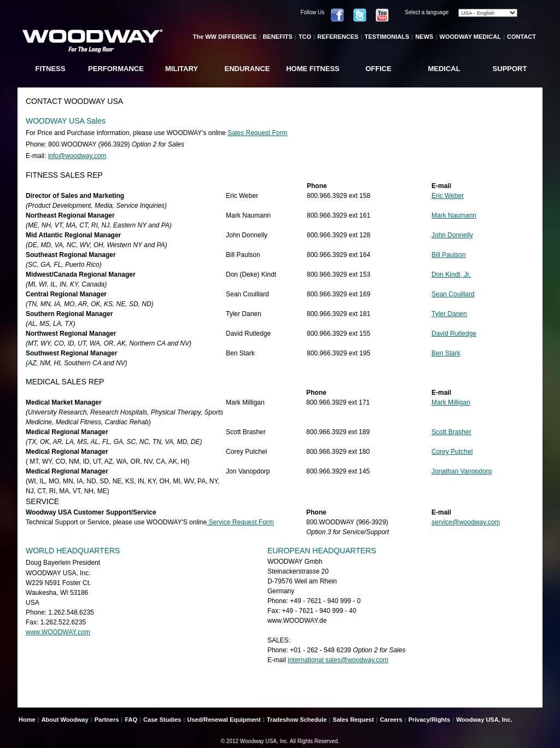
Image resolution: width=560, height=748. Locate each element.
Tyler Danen (449, 314)
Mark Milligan (451, 402)
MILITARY (182, 69)
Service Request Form (240, 522)
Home (27, 720)
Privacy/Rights (429, 720)
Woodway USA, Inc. (484, 720)
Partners (107, 720)
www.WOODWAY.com (58, 632)
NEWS (424, 37)
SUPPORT (510, 69)
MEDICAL (444, 69)
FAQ (131, 720)
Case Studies (162, 720)
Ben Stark (446, 353)
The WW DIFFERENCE (225, 37)
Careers (391, 720)
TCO (305, 37)
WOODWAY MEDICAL (470, 37)
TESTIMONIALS (387, 37)
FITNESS (51, 69)
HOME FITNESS (313, 69)
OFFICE (378, 69)
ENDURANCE (247, 69)
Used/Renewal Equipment (224, 720)
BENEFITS (277, 37)
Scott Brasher (451, 432)
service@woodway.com (466, 522)
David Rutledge (454, 334)
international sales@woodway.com (338, 660)
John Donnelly (452, 235)
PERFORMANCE (116, 69)
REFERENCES (338, 37)
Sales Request (353, 720)
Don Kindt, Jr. (451, 274)
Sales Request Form (257, 133)
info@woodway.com (77, 156)
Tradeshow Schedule (297, 720)
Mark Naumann (454, 215)
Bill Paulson (449, 255)
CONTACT (521, 37)
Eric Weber (448, 196)
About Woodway (65, 720)
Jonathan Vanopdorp (462, 471)
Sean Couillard (453, 294)
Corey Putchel (452, 452)
